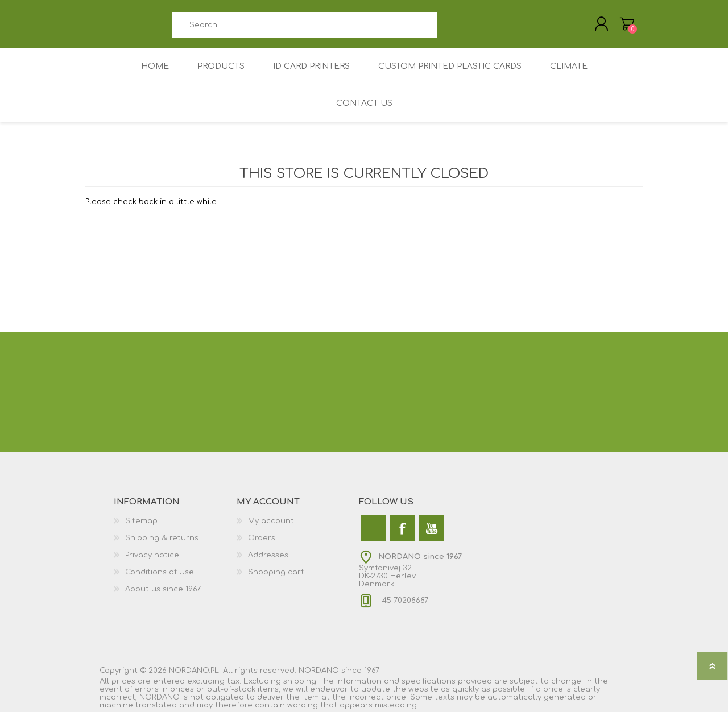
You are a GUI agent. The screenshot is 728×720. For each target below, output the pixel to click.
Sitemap (141, 529)
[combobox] (304, 29)
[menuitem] (175, 529)
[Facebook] (402, 536)
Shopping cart (276, 580)
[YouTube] (431, 536)
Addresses (268, 563)
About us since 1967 (163, 597)
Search (450, 29)
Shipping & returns (162, 546)
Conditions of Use (160, 580)
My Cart (616, 28)
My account (271, 529)
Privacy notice (152, 563)
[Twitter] (373, 536)
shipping (300, 689)
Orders (262, 546)
